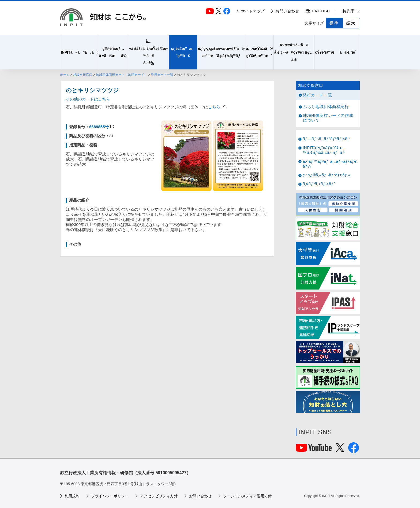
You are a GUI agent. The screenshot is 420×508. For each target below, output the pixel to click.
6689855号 (99, 127)
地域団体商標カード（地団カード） (122, 75)
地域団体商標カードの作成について (328, 118)
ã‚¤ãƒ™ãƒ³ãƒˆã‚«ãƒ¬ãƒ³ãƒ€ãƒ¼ (330, 164)
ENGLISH (321, 11)
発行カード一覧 (162, 75)
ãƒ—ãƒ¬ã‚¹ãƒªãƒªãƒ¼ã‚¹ (326, 139)
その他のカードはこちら (88, 99)
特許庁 (348, 11)
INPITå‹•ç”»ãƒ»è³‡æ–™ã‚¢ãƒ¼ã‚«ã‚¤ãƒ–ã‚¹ (324, 150)
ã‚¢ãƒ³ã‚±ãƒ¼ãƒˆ (319, 184)
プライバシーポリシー (110, 496)
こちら (214, 107)
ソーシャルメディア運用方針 (247, 496)
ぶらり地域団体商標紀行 (326, 107)
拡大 (351, 23)
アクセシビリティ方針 (159, 496)
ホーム (65, 75)
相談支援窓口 (83, 75)
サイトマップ (253, 11)
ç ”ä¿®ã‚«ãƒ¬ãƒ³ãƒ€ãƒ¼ (327, 175)
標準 (334, 23)
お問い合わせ (287, 11)
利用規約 (72, 496)
